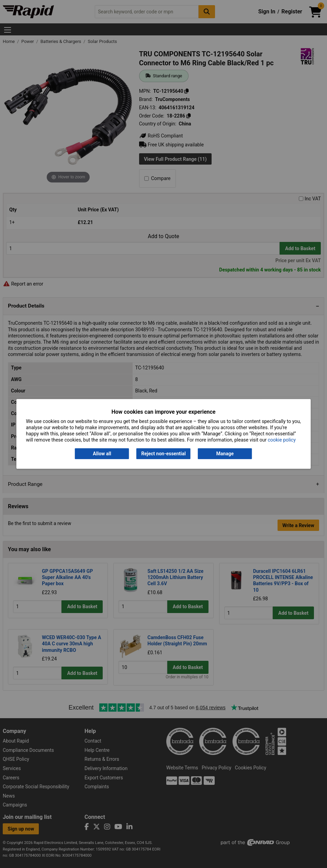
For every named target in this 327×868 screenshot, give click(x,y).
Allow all (102, 454)
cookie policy (281, 440)
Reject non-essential (163, 454)
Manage (225, 454)
